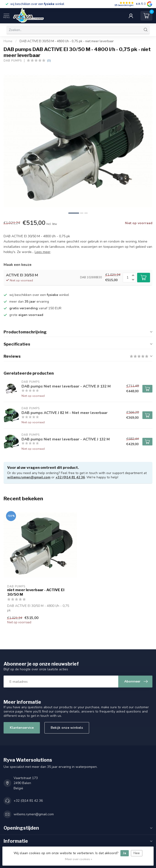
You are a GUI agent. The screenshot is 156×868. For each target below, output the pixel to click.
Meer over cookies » (79, 859)
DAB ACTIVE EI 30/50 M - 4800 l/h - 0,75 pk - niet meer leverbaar (67, 41)
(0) (49, 60)
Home (8, 41)
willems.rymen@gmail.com (29, 477)
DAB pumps (13, 61)
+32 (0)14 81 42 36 (70, 477)
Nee (137, 853)
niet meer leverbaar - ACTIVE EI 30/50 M (36, 592)
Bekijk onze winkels (67, 728)
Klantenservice (22, 728)
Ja (125, 853)
